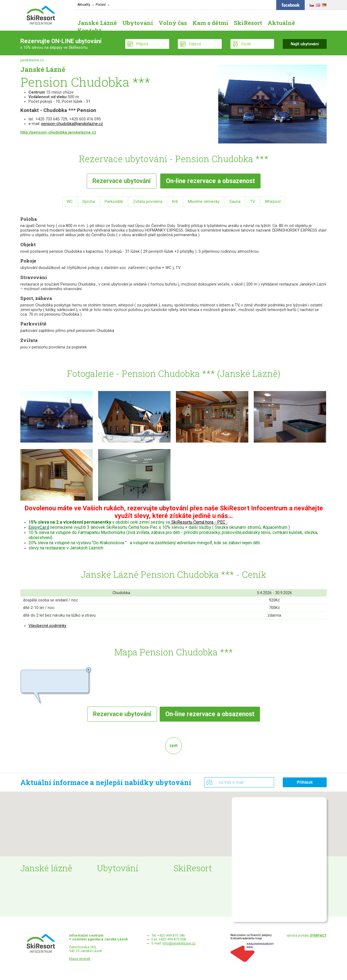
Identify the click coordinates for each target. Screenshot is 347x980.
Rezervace (122, 181)
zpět (173, 746)
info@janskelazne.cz (179, 943)
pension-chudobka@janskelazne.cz (72, 124)
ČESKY (311, 4)
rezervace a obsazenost (210, 181)
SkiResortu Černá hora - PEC (198, 522)
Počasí (101, 5)
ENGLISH (317, 4)
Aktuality (84, 5)
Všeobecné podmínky (47, 626)
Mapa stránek (80, 959)
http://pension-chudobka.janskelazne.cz (58, 132)
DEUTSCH (324, 4)
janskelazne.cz (32, 60)
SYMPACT (318, 935)
